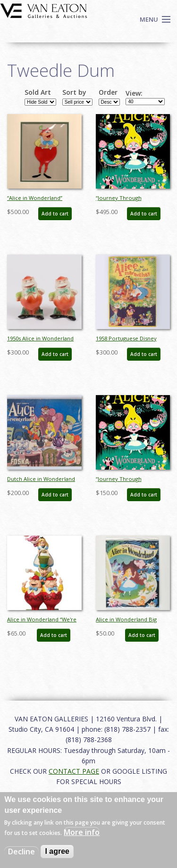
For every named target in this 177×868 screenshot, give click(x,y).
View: (134, 93)
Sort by (74, 92)
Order (108, 92)
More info (82, 832)
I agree (57, 851)
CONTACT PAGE (74, 771)
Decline (21, 851)
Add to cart (55, 214)
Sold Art (38, 92)
